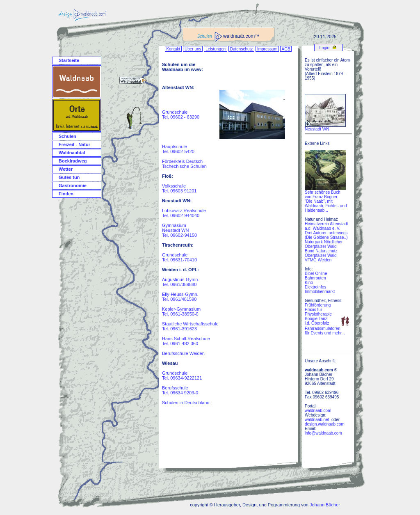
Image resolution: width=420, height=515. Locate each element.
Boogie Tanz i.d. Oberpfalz (317, 321)
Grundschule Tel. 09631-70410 (179, 257)
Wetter (66, 169)
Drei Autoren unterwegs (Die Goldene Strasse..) (326, 235)
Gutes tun (69, 177)
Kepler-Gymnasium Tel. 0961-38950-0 (181, 311)
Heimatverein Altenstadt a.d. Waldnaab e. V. (326, 226)
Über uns (193, 49)
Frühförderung (318, 305)
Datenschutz (241, 49)
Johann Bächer (325, 505)
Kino (309, 283)
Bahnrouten (315, 278)
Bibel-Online (316, 274)
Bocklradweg (73, 161)
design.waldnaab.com (325, 424)
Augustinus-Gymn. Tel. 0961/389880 (180, 282)
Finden (66, 194)
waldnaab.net (317, 420)
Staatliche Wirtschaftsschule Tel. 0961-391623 (190, 326)
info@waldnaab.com (323, 433)
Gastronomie (73, 185)
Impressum (267, 49)
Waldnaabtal (72, 153)
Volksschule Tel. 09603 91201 (179, 188)
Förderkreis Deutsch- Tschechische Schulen (184, 164)
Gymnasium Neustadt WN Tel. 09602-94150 (179, 230)
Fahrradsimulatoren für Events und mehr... (325, 331)
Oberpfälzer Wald (321, 255)
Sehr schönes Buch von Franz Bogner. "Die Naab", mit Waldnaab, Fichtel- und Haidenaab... (326, 199)
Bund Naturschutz (321, 251)
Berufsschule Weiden (183, 353)
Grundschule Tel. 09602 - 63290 (181, 114)
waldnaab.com (318, 411)
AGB (286, 49)
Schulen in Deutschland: (186, 403)
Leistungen (216, 49)
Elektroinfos (315, 287)
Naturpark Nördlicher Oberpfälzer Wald (324, 244)
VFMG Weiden (318, 260)
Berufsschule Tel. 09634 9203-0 (180, 390)
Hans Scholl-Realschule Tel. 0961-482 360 (186, 341)
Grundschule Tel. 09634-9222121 (182, 375)
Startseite (69, 60)
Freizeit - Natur (74, 144)
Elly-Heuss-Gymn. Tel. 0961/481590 (180, 297)
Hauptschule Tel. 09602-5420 (178, 149)
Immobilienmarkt (320, 292)
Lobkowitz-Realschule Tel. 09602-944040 (184, 213)
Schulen (67, 136)
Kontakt (173, 49)
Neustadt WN (317, 129)
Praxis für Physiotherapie (318, 312)
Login (324, 48)
